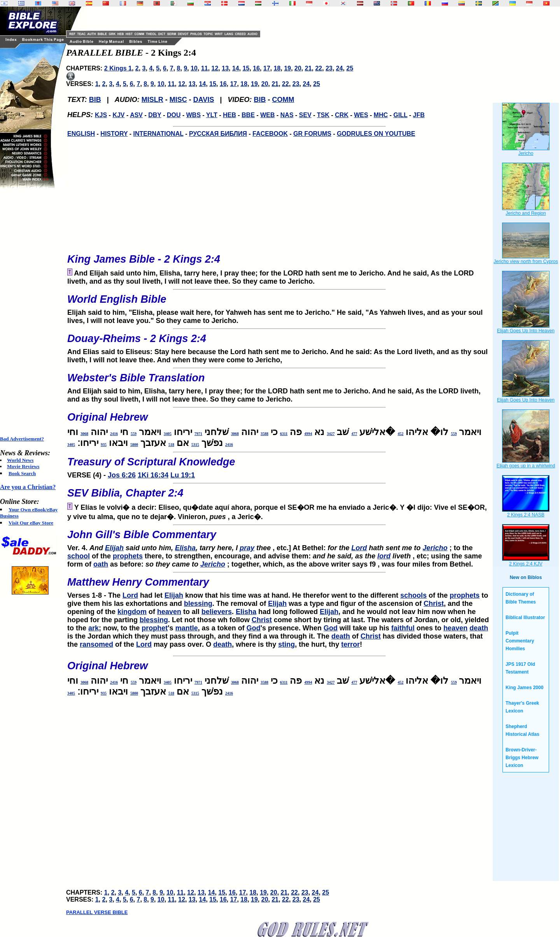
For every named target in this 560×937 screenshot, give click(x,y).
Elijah (114, 548)
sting (286, 644)
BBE (248, 115)
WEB (267, 115)
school (79, 556)
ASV (136, 115)
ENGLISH (81, 134)
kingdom (132, 612)
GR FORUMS (312, 134)
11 (205, 68)
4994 (308, 434)
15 (246, 68)
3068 (235, 434)
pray (247, 548)
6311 (284, 434)
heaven (169, 612)
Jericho (435, 548)
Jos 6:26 (122, 475)
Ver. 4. (279, 538)
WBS (193, 115)
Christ (434, 604)
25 (350, 68)
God (254, 628)
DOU (174, 115)
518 (171, 445)
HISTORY (114, 134)
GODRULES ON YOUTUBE (376, 134)
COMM (283, 100)
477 (354, 434)
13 (225, 68)
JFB (419, 115)
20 (298, 68)
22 (318, 68)
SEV (305, 115)
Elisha (185, 548)
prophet (155, 628)
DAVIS (204, 100)
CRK (342, 115)
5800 (134, 445)
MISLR (152, 100)
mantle (187, 628)
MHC (381, 115)
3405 (168, 434)
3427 (331, 434)
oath (101, 564)
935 (104, 445)
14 (236, 68)
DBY (155, 115)
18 (277, 68)
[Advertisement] (31, 312)
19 (287, 68)
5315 (195, 445)
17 (267, 68)
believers (217, 612)
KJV (118, 115)
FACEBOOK (270, 134)
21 (308, 68)
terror (350, 644)
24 (339, 68)
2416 (114, 434)
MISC (178, 100)
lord (384, 556)
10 (194, 68)
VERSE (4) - (279, 465)
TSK (323, 115)
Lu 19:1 (183, 475)
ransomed (96, 644)
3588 (264, 434)
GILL (400, 115)
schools (413, 595)
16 (256, 68)
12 (215, 68)
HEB (229, 115)
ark (94, 628)
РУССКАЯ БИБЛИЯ (218, 134)
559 (454, 434)
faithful (403, 628)
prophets (128, 556)
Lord (359, 548)
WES (361, 115)
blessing (198, 604)
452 (400, 434)
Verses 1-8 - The (279, 586)
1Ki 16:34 (153, 475)
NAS (287, 115)
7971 (198, 434)
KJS (101, 115)
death (479, 628)
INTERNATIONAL (158, 134)
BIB (95, 100)
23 (329, 68)
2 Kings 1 (118, 68)
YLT (212, 115)
